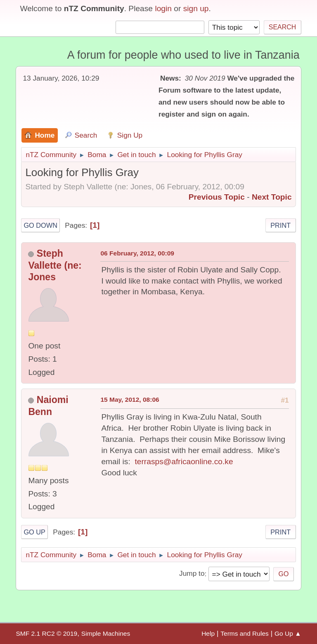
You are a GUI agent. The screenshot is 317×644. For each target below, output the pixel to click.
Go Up (34, 532)
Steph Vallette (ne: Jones (55, 265)
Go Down (40, 225)
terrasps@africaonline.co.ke (184, 462)
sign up (196, 8)
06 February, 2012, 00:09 (137, 253)
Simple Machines (106, 633)
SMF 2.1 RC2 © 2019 (46, 633)
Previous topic (217, 197)
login (163, 8)
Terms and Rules (245, 633)
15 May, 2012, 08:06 (130, 400)
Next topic (272, 197)
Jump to (192, 574)
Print (280, 225)
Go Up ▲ (288, 633)
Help (208, 633)
